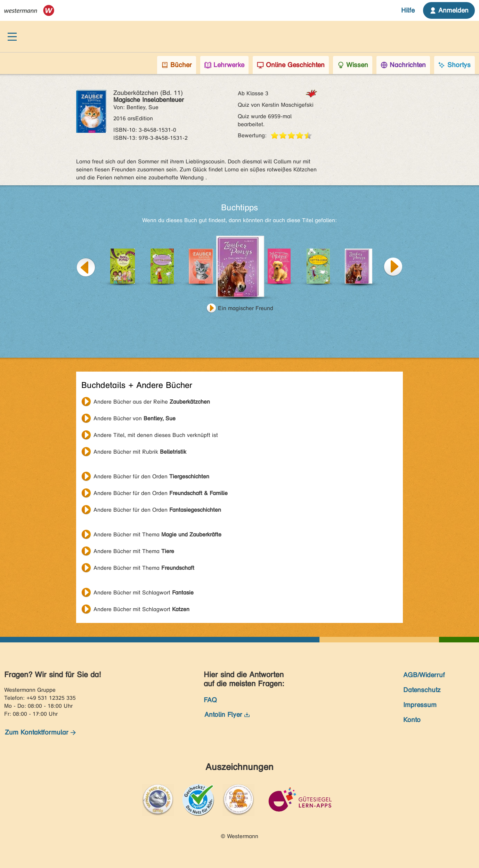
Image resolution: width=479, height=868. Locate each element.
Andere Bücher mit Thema (157, 534)
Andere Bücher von (135, 418)
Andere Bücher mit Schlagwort (144, 593)
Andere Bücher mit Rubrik (140, 452)
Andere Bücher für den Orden (151, 476)
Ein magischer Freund (246, 308)
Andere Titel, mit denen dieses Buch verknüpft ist (156, 435)
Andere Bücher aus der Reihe (152, 402)
